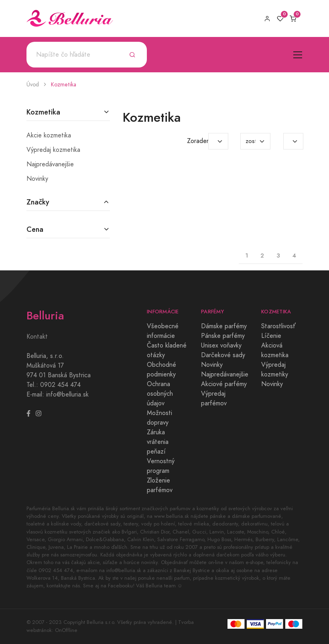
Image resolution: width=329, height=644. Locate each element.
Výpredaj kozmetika (53, 150)
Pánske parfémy (223, 336)
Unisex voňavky (221, 346)
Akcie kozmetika (49, 135)
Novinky (37, 179)
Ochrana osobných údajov (160, 394)
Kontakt (37, 337)
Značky (38, 202)
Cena (35, 229)
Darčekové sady (223, 355)
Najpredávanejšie (50, 164)
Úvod (33, 85)
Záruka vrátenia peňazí (158, 442)
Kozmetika (64, 85)
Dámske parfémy (224, 326)
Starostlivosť (278, 326)
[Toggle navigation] (298, 55)
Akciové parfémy (224, 384)
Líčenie (271, 336)
